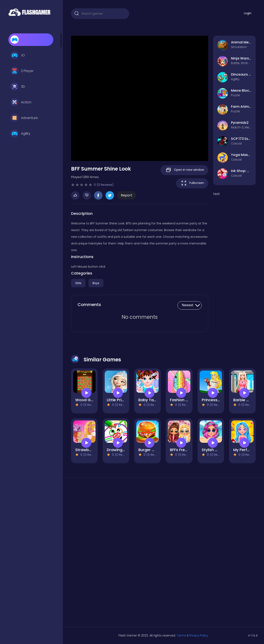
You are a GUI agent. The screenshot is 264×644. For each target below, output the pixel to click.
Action (21, 102)
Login (248, 13)
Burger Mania (151, 450)
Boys (96, 283)
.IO (18, 55)
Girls (78, 283)
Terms (181, 635)
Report (127, 195)
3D (18, 87)
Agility (20, 134)
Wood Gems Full (91, 400)
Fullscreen (192, 183)
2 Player (22, 71)
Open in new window (184, 170)
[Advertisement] (100, 554)
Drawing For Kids (122, 450)
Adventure (24, 118)
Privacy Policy (198, 635)
